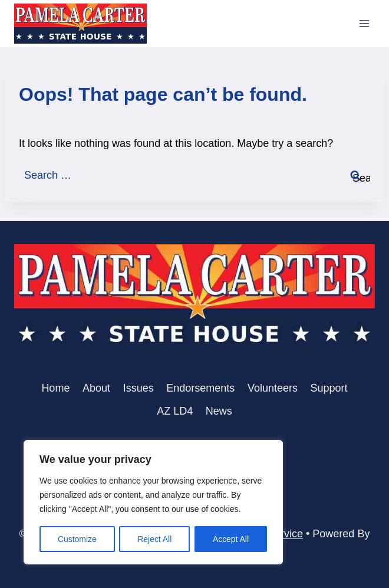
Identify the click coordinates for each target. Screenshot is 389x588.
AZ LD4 (175, 411)
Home (55, 388)
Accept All (231, 539)
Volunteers (273, 388)
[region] (153, 502)
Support (329, 388)
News (219, 411)
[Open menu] (364, 23)
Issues (139, 388)
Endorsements (200, 388)
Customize (77, 539)
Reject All (154, 539)
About (96, 388)
